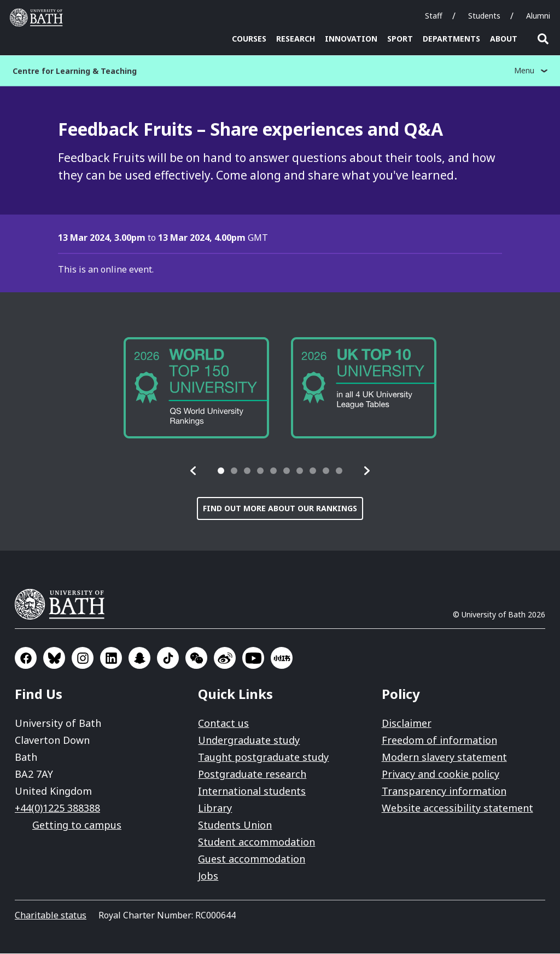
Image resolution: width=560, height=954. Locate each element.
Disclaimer (407, 724)
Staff (434, 16)
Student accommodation (256, 842)
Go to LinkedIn (111, 658)
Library (215, 808)
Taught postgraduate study (263, 758)
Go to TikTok (168, 658)
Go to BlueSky (54, 658)
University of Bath (64, 605)
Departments (451, 39)
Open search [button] (543, 39)
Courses (249, 39)
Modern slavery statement (444, 758)
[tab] (221, 471)
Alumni (538, 16)
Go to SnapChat (139, 658)
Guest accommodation (252, 859)
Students (484, 16)
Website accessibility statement (457, 808)
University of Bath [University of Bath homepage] (39, 18)
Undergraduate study (249, 741)
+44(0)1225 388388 (57, 808)
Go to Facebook (26, 658)
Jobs (208, 876)
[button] (194, 471)
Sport (400, 39)
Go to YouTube (253, 658)
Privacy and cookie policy (441, 774)
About (504, 39)
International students (252, 791)
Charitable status (51, 916)
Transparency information (444, 791)
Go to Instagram (83, 658)
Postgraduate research (252, 774)
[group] (196, 388)
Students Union (235, 825)
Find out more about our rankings (280, 509)
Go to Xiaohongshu (282, 658)
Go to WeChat (196, 658)
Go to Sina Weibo (225, 658)
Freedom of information (439, 741)
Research (296, 39)
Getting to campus (77, 825)
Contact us (223, 724)
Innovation (351, 39)
